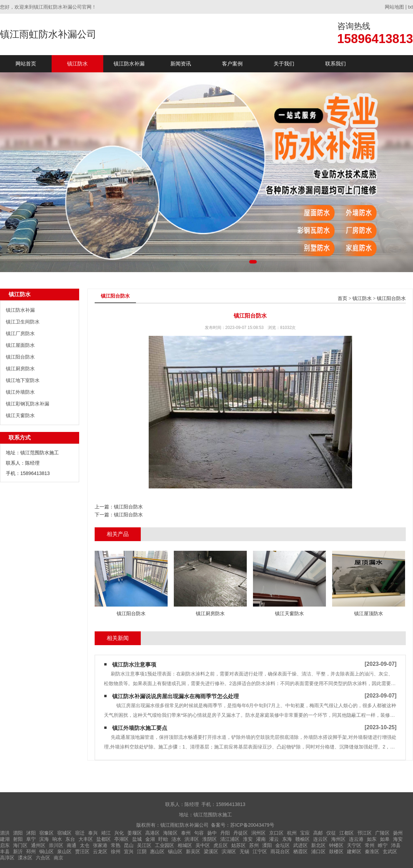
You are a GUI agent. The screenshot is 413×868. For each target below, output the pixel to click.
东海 (287, 839)
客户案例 (232, 64)
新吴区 (193, 851)
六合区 (43, 858)
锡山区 (175, 851)
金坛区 (283, 845)
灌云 (274, 839)
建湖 (5, 839)
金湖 (150, 839)
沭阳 (31, 833)
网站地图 (394, 7)
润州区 (258, 833)
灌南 (261, 839)
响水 (57, 839)
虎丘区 (221, 845)
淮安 (248, 839)
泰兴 (93, 833)
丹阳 (225, 833)
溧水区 (25, 858)
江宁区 (260, 851)
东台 (70, 839)
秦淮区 (372, 851)
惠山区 (157, 851)
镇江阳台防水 (20, 357)
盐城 (137, 839)
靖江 (106, 833)
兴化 (119, 833)
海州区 (338, 839)
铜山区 (46, 851)
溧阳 (267, 845)
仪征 (331, 833)
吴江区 (144, 845)
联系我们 (336, 64)
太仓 (85, 845)
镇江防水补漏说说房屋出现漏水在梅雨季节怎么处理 (176, 696)
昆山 (129, 845)
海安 (398, 839)
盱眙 (163, 839)
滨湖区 (229, 851)
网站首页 (26, 64)
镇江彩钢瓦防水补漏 (28, 404)
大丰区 (86, 839)
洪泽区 (192, 839)
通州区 (38, 845)
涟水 (176, 839)
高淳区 (7, 858)
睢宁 (383, 845)
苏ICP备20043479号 (252, 825)
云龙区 (100, 851)
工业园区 (165, 845)
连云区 (320, 839)
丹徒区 (241, 833)
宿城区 (64, 833)
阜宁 (31, 839)
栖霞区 (300, 851)
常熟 (116, 845)
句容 (199, 833)
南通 (72, 845)
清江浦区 (230, 839)
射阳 (18, 839)
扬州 (398, 833)
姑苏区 (239, 845)
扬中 (212, 833)
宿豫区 (46, 833)
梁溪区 (211, 851)
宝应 (305, 833)
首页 (342, 298)
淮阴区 (210, 839)
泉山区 (64, 851)
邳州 (31, 851)
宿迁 (80, 833)
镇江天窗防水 (20, 415)
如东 (372, 839)
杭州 (292, 833)
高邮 (318, 833)
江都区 (347, 833)
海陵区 (170, 833)
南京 (59, 858)
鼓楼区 (336, 851)
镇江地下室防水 (23, 380)
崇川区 (56, 845)
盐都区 (104, 839)
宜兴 (129, 851)
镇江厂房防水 (20, 333)
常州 (370, 845)
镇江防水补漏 (129, 64)
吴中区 (203, 845)
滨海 (44, 839)
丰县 (5, 851)
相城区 (185, 845)
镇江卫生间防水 (23, 322)
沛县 (396, 845)
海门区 (20, 845)
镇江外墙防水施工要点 (140, 728)
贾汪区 (82, 851)
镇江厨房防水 (20, 369)
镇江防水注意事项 (134, 665)
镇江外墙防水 (20, 392)
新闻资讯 (181, 64)
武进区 (300, 845)
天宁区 (354, 845)
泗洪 (5, 833)
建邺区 (354, 851)
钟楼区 (336, 845)
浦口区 (318, 851)
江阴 (142, 851)
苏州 (254, 845)
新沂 (18, 851)
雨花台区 (280, 851)
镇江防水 (77, 64)
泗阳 (18, 833)
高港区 (152, 833)
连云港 (356, 839)
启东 (5, 845)
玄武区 (390, 851)
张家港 (100, 845)
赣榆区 (303, 839)
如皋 (385, 839)
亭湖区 (121, 839)
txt (410, 7)
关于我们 (284, 64)
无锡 (244, 851)
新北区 (318, 845)
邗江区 (364, 833)
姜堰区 (135, 833)
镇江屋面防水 (20, 345)
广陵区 (382, 833)
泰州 (186, 833)
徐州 (116, 851)
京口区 (276, 833)
